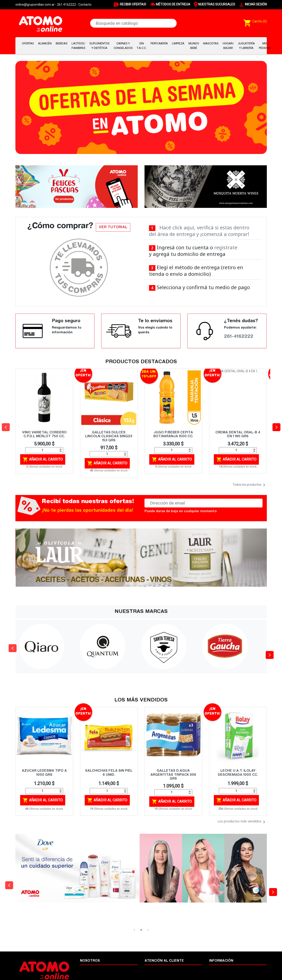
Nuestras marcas (221, 969)
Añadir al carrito (43, 459)
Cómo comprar (155, 969)
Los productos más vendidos (242, 822)
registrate (226, 247)
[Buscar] (134, 23)
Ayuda (214, 974)
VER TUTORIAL (113, 227)
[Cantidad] (44, 450)
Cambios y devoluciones (162, 974)
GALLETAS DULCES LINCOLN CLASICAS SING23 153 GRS (109, 437)
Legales (86, 974)
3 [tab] (148, 930)
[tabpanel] (141, 880)
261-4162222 (239, 337)
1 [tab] (134, 930)
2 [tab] (141, 930)
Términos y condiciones (97, 969)
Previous (11, 646)
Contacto (85, 5)
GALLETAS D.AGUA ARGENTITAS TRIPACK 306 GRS (173, 775)
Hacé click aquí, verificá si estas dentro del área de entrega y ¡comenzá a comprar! (199, 231)
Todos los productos (250, 485)
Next (268, 646)
